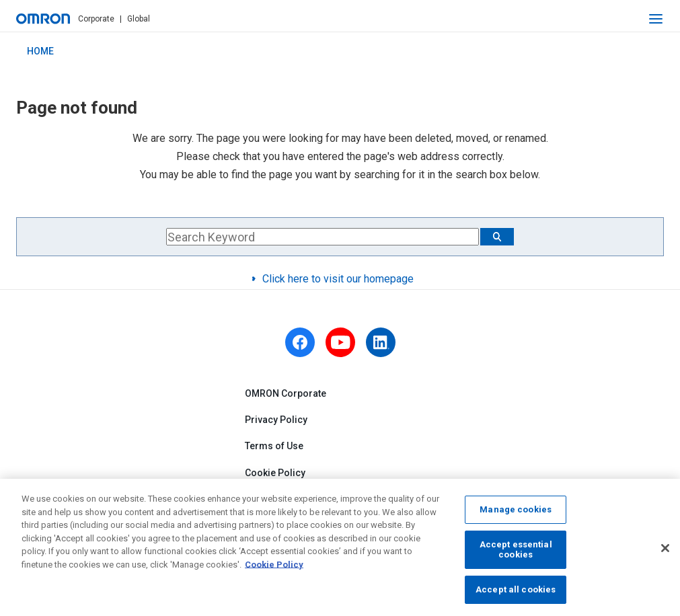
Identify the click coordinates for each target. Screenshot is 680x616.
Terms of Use (274, 447)
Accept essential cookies (516, 554)
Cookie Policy (275, 473)
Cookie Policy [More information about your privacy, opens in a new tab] (274, 569)
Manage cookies (516, 515)
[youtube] (340, 342)
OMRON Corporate (286, 393)
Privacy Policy (276, 420)
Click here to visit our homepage (338, 279)
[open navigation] (656, 19)
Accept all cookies (516, 595)
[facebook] (300, 342)
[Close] (665, 553)
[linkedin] (381, 342)
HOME (40, 51)
